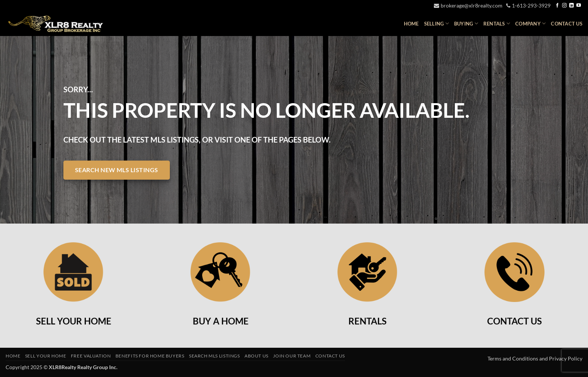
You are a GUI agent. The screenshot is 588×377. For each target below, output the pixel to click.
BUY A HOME (221, 321)
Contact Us (567, 24)
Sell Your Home (46, 356)
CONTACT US (514, 321)
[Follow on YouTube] (579, 6)
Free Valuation (91, 356)
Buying (466, 23)
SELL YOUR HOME (74, 321)
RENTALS (367, 321)
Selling (436, 23)
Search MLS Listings (214, 356)
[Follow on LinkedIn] (571, 6)
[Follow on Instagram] (564, 6)
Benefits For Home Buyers (150, 356)
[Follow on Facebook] (557, 6)
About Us (256, 356)
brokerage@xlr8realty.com (468, 5)
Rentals (497, 23)
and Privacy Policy (561, 358)
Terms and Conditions (513, 358)
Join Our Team (292, 356)
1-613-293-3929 (528, 5)
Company (530, 23)
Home (411, 24)
